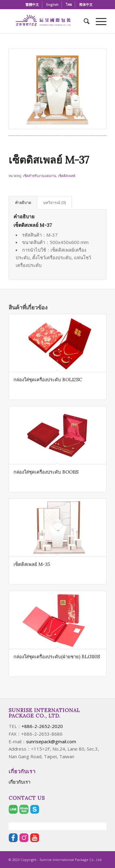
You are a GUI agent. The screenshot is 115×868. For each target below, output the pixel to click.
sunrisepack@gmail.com (51, 741)
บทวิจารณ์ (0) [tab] (54, 203)
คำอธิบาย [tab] (23, 203)
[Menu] (98, 21)
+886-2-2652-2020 (42, 726)
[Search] (84, 21)
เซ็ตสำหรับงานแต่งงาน (40, 176)
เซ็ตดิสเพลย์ (67, 176)
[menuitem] (32, 5)
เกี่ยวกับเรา (19, 782)
